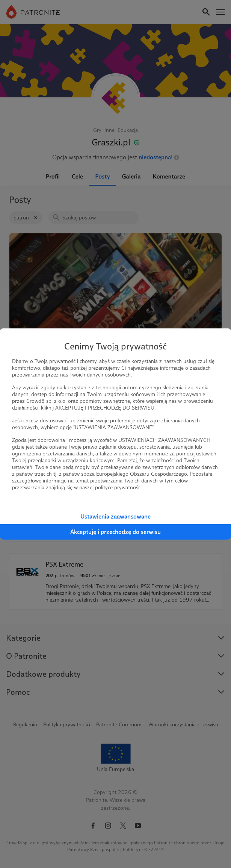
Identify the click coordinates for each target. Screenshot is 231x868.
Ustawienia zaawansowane (115, 516)
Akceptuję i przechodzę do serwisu (115, 532)
